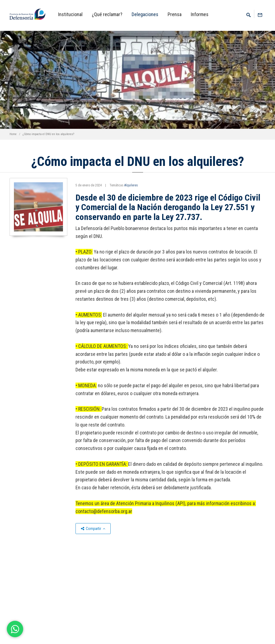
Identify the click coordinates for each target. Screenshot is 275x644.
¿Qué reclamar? (107, 14)
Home (13, 134)
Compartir (93, 529)
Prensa (175, 14)
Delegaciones (145, 14)
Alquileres (131, 185)
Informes (200, 14)
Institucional (70, 14)
